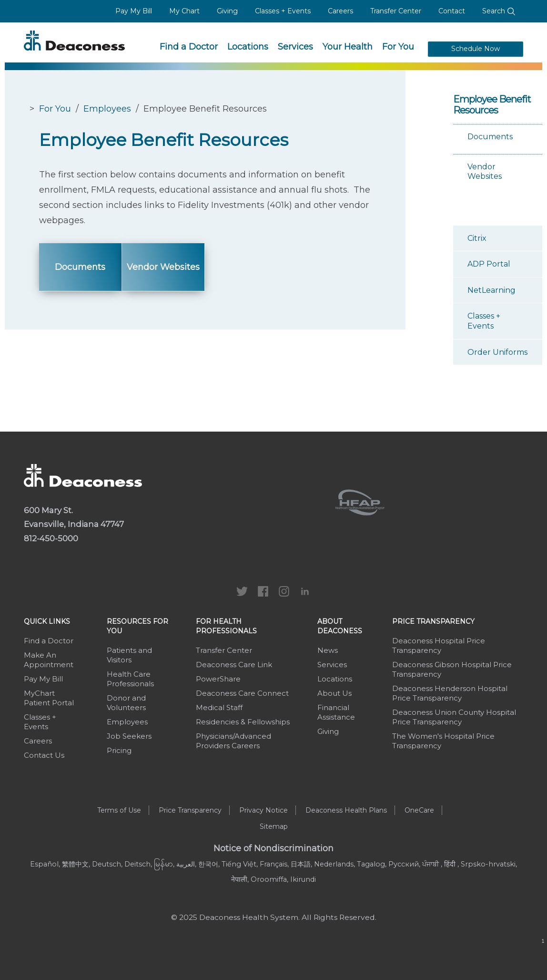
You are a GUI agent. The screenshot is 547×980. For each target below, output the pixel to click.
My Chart (184, 11)
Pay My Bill (134, 11)
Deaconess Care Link (234, 665)
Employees (107, 109)
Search (499, 11)
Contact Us (44, 755)
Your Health (348, 47)
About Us (334, 693)
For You (398, 47)
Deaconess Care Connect (242, 693)
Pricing (119, 750)
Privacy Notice (263, 810)
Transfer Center (396, 11)
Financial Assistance (336, 712)
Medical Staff (219, 707)
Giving (227, 11)
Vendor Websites (163, 267)
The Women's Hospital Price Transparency (443, 741)
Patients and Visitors (129, 655)
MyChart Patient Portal (49, 698)
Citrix (477, 238)
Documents (80, 267)
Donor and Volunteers (126, 703)
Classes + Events (283, 11)
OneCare (419, 810)
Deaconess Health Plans (346, 810)
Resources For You (137, 626)
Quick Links (47, 621)
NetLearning (491, 290)
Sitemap (274, 826)
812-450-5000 (51, 538)
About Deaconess (340, 626)
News (328, 650)
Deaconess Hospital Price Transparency (439, 645)
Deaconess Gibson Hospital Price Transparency (452, 669)
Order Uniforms (497, 352)
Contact (452, 11)
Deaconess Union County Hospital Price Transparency (454, 717)
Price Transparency (433, 621)
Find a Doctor (189, 47)
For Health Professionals (226, 626)
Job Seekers (129, 736)
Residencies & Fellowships (243, 722)
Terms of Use (119, 810)
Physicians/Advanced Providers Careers (233, 741)
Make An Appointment (49, 660)
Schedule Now (476, 49)
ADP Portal (489, 264)
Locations (248, 47)
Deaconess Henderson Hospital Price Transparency (450, 693)
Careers (340, 11)
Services (295, 47)
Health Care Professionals (130, 679)
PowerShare (218, 679)
